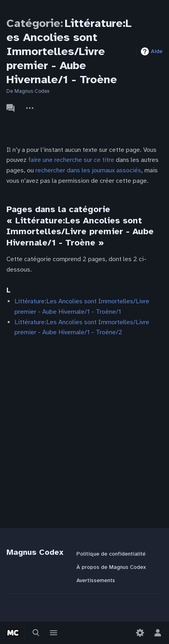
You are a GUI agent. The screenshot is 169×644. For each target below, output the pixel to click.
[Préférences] (140, 633)
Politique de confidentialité (111, 554)
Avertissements (96, 580)
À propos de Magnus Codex (111, 567)
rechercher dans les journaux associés (88, 170)
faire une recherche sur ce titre (71, 160)
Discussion (10, 108)
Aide (157, 51)
